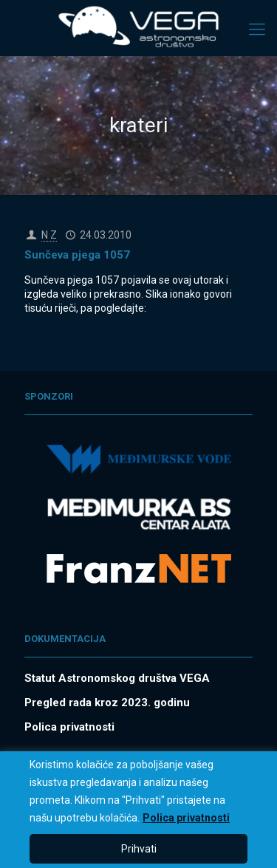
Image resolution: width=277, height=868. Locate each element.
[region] (138, 810)
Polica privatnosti (186, 818)
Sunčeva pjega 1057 (77, 255)
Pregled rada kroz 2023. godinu (107, 703)
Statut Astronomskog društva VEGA (117, 678)
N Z (49, 235)
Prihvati (139, 849)
